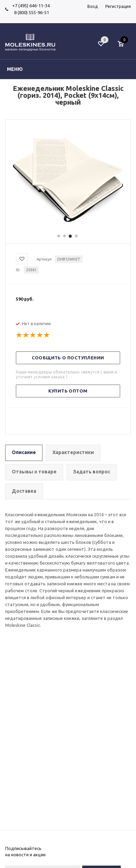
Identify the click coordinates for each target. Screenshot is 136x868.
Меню (15, 69)
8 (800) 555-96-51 (31, 12)
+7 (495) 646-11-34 (31, 6)
